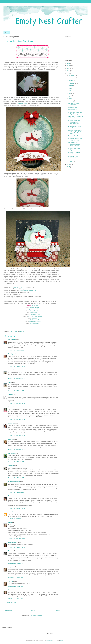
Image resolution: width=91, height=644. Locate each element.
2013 (69, 71)
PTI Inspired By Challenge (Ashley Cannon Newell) (74, 144)
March (71, 98)
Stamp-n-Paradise (34, 311)
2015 (69, 66)
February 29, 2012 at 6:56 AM (16, 462)
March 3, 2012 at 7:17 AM (15, 577)
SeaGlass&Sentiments (35, 322)
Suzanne (11, 395)
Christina (11, 423)
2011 (69, 164)
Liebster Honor (72, 107)
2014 (69, 68)
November (72, 78)
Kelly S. (10, 567)
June (70, 91)
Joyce (10, 551)
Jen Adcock (12, 496)
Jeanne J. (11, 407)
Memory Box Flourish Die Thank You (75, 117)
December (72, 75)
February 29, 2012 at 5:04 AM (16, 403)
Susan (10, 590)
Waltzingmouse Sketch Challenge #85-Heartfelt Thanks (75, 122)
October (71, 81)
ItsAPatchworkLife (34, 324)
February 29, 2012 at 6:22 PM (17, 519)
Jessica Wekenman (14, 482)
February (71, 101)
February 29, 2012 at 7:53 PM (17, 547)
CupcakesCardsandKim (34, 309)
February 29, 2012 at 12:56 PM (17, 492)
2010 (69, 167)
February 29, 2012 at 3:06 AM (16, 366)
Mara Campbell (13, 542)
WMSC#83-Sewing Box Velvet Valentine (75, 139)
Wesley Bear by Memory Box (28, 291)
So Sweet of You (73, 110)
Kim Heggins (12, 453)
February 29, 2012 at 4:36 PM (17, 508)
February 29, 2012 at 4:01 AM (16, 379)
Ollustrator (49, 640)
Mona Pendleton (13, 512)
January (71, 161)
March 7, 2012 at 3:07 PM (15, 598)
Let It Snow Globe (22, 103)
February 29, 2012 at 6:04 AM (16, 419)
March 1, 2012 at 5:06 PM (15, 563)
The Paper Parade (35, 320)
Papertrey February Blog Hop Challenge (75, 113)
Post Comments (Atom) (36, 615)
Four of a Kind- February (75, 136)
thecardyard (35, 305)
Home (7, 32)
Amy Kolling (12, 340)
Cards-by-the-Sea (34, 307)
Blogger (62, 640)
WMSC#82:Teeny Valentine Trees (73, 157)
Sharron (10, 439)
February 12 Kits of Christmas (74, 104)
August (71, 86)
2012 (69, 73)
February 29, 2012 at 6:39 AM (16, 450)
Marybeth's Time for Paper (35, 316)
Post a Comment (11, 602)
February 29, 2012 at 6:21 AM (16, 435)
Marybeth (11, 466)
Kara (9, 370)
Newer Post (8, 610)
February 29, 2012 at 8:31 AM (16, 478)
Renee (10, 522)
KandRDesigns (34, 313)
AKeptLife (35, 318)
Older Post (57, 610)
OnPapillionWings (35, 314)
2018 (69, 63)
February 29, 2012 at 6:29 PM (17, 538)
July (70, 88)
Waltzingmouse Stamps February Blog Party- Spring (75, 132)
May (70, 93)
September (72, 83)
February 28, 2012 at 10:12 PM (17, 350)
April (70, 96)
